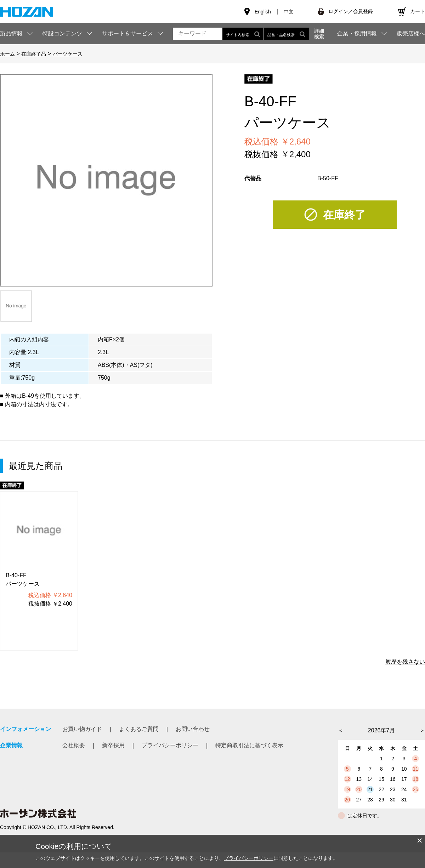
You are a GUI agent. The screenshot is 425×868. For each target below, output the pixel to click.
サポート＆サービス (127, 33)
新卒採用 (113, 745)
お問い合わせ (193, 729)
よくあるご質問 (139, 729)
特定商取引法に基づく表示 (249, 745)
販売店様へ (411, 34)
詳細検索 (319, 34)
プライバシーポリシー (170, 745)
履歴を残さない (405, 662)
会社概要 (74, 745)
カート (418, 11)
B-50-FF (328, 178)
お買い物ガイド (82, 729)
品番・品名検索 (286, 34)
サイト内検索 (243, 34)
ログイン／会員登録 (351, 11)
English (263, 12)
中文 (289, 12)
